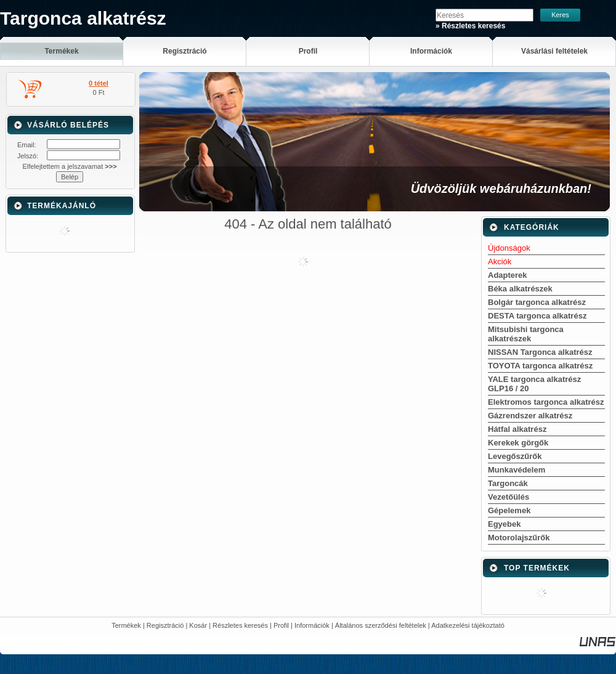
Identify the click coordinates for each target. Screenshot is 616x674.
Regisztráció (165, 625)
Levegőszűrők (515, 456)
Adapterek (508, 275)
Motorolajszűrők (519, 538)
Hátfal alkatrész (517, 429)
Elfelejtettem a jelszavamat (69, 166)
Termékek (126, 625)
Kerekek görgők (518, 443)
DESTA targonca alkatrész (537, 316)
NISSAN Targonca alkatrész (540, 352)
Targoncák (508, 483)
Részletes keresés (240, 625)
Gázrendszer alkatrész (530, 416)
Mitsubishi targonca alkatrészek (526, 334)
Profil (281, 625)
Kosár (198, 625)
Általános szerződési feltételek (381, 625)
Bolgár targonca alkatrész (537, 302)
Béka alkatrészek (520, 289)
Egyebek (504, 524)
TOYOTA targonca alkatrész (540, 366)
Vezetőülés (509, 497)
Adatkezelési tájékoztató (468, 625)
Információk (312, 625)
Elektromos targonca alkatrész (546, 402)
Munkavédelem (517, 470)
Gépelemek (509, 510)
